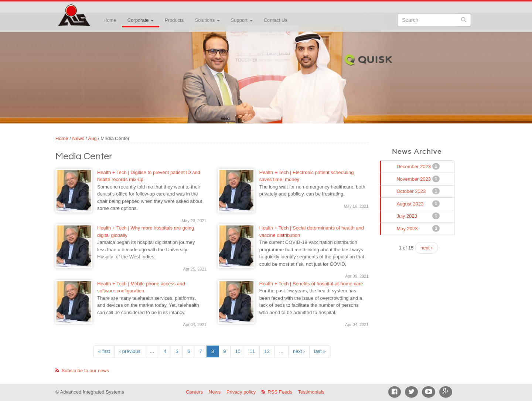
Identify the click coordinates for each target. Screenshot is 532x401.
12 (267, 351)
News (79, 138)
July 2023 (407, 216)
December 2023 (414, 166)
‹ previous (130, 351)
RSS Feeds (280, 392)
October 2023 (412, 191)
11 (252, 351)
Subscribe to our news (86, 371)
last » (320, 351)
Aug (92, 138)
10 (238, 351)
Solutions (207, 20)
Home (110, 20)
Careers (194, 392)
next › (299, 351)
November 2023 (414, 179)
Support (242, 20)
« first (104, 351)
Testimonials (311, 392)
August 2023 (411, 204)
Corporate (141, 20)
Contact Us (276, 20)
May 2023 (408, 228)
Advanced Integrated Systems (92, 11)
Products (174, 20)
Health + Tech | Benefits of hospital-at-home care (311, 284)
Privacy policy (241, 392)
